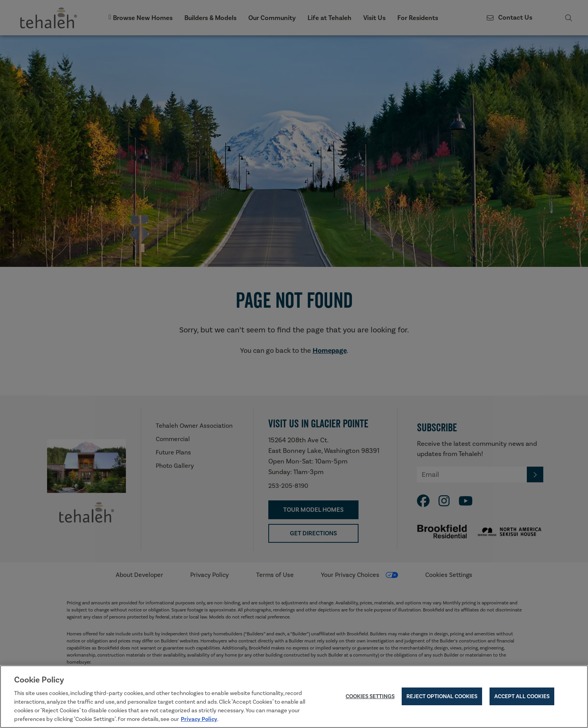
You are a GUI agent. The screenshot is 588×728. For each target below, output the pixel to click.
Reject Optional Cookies (442, 697)
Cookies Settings (370, 697)
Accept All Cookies (522, 697)
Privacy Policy (199, 719)
